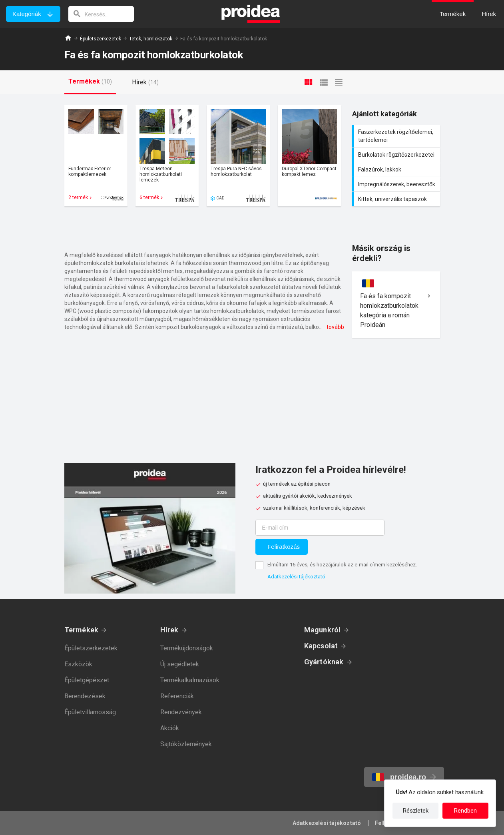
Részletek (416, 811)
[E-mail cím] (320, 528)
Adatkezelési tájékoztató (296, 577)
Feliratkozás (284, 547)
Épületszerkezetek (101, 39)
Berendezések (85, 696)
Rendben (465, 811)
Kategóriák (27, 14)
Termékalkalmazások (190, 680)
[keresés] (101, 14)
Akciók (170, 728)
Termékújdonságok (187, 648)
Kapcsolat (321, 646)
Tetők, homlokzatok (151, 39)
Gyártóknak (324, 662)
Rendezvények (181, 712)
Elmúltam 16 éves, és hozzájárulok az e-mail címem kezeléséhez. (342, 565)
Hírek (169, 630)
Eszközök (78, 664)
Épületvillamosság (90, 712)
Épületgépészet (87, 680)
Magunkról (323, 630)
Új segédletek (180, 664)
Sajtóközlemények (186, 744)
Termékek (82, 630)
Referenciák (177, 696)
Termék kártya (96, 155)
